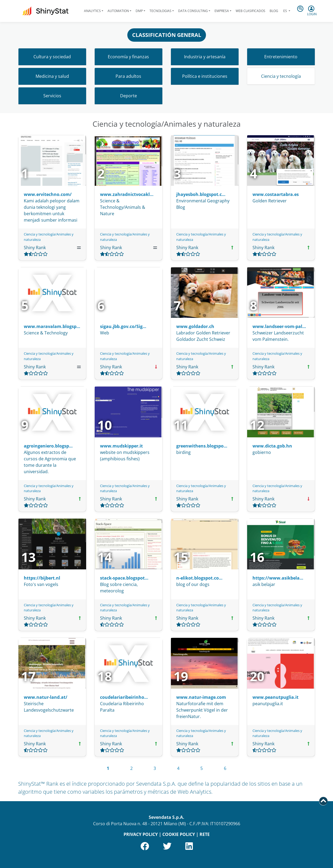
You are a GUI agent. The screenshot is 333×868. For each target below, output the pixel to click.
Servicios (52, 96)
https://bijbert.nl (42, 578)
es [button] (285, 11)
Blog (274, 11)
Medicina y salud (52, 76)
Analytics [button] (92, 11)
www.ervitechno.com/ (48, 194)
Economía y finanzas (128, 57)
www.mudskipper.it (121, 446)
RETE (205, 834)
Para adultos (128, 76)
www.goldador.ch (195, 326)
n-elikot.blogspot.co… (199, 578)
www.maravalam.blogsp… (52, 326)
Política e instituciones (205, 76)
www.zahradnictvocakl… (127, 194)
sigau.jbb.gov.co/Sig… (123, 326)
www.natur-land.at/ (46, 697)
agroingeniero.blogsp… (48, 446)
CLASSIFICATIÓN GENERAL (167, 35)
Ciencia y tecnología (281, 76)
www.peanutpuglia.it (275, 697)
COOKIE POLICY (179, 834)
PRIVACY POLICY (141, 834)
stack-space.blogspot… (124, 578)
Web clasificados (250, 11)
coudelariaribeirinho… (124, 697)
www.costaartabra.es (276, 194)
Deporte (129, 96)
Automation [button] (118, 11)
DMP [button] (139, 11)
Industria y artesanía (205, 57)
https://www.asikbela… (278, 578)
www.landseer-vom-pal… (279, 326)
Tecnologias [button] (160, 11)
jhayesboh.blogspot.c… (201, 194)
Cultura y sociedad (52, 57)
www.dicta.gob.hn (272, 446)
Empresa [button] (222, 11)
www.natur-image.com (201, 697)
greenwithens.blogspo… (202, 446)
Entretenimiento (281, 57)
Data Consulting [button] (193, 11)
